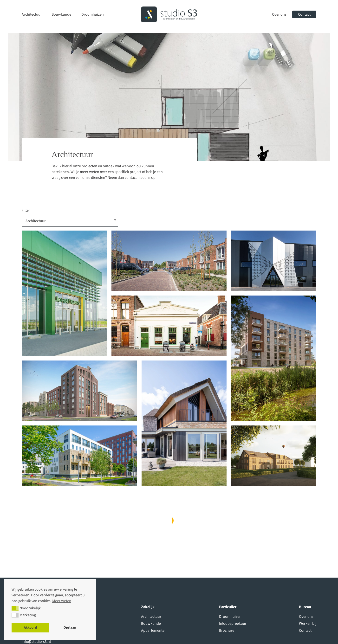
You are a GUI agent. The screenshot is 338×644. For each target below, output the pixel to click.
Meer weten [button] (62, 601)
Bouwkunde (61, 14)
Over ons (279, 14)
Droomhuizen (93, 14)
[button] (15, 608)
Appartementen (154, 631)
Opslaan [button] (70, 628)
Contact (304, 14)
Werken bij (308, 624)
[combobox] (70, 220)
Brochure (227, 631)
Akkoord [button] (30, 628)
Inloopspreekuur (233, 624)
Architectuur (32, 14)
